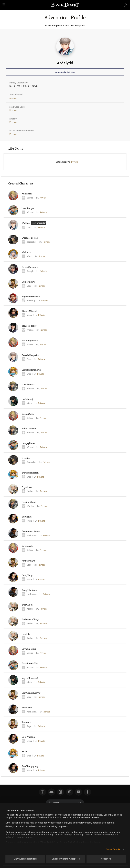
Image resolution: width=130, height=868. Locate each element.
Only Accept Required (25, 859)
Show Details (113, 849)
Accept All (106, 859)
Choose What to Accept (66, 859)
